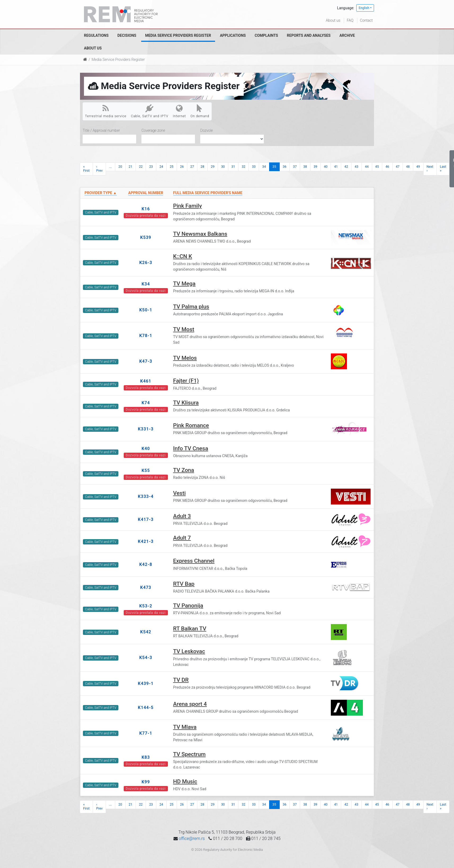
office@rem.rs (192, 839)
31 (233, 167)
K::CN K (183, 256)
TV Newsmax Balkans (200, 234)
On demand (200, 111)
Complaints (266, 35)
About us (333, 20)
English (364, 8)
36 (285, 167)
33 (254, 167)
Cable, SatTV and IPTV (150, 111)
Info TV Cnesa (191, 448)
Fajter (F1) (186, 381)
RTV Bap (184, 584)
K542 (146, 632)
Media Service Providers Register (178, 35)
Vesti (180, 493)
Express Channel (194, 561)
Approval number (146, 193)
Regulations (96, 35)
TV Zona (184, 470)
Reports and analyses (309, 35)
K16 (146, 209)
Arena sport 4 (190, 704)
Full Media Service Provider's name (208, 193)
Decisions (127, 35)
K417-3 (146, 519)
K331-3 (146, 429)
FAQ (350, 20)
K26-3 (146, 263)
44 (367, 167)
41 (336, 167)
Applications (233, 35)
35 (274, 167)
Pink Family (188, 206)
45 (377, 167)
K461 (146, 381)
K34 (146, 284)
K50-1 (146, 310)
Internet (179, 111)
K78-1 (146, 336)
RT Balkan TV (190, 629)
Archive (347, 35)
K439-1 (146, 683)
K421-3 (146, 541)
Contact (366, 20)
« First (86, 169)
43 (357, 167)
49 (418, 167)
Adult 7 (182, 538)
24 (161, 167)
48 (408, 167)
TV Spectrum (190, 754)
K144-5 (146, 708)
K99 (146, 782)
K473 (146, 587)
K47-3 (146, 361)
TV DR (181, 680)
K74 (146, 403)
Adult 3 (182, 516)
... (110, 167)
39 (315, 167)
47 (398, 167)
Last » (443, 169)
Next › (430, 169)
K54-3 (146, 658)
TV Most (184, 329)
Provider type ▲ (101, 193)
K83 (146, 757)
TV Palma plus (191, 307)
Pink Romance (191, 425)
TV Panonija (188, 606)
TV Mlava (185, 727)
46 (387, 167)
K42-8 (146, 564)
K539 (146, 237)
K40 (146, 449)
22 (141, 167)
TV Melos (185, 358)
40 (326, 167)
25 (172, 167)
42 (346, 167)
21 (131, 167)
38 (305, 167)
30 (223, 167)
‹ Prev (99, 169)
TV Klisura (186, 403)
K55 (146, 471)
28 (202, 167)
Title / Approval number (101, 130)
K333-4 (146, 496)
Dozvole (207, 130)
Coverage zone (153, 130)
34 (264, 167)
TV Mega (184, 284)
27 (192, 167)
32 (243, 167)
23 (151, 167)
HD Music (185, 781)
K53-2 (146, 606)
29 (213, 167)
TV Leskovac (189, 651)
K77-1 (146, 733)
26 (182, 167)
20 (120, 167)
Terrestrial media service (106, 111)
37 (295, 167)
